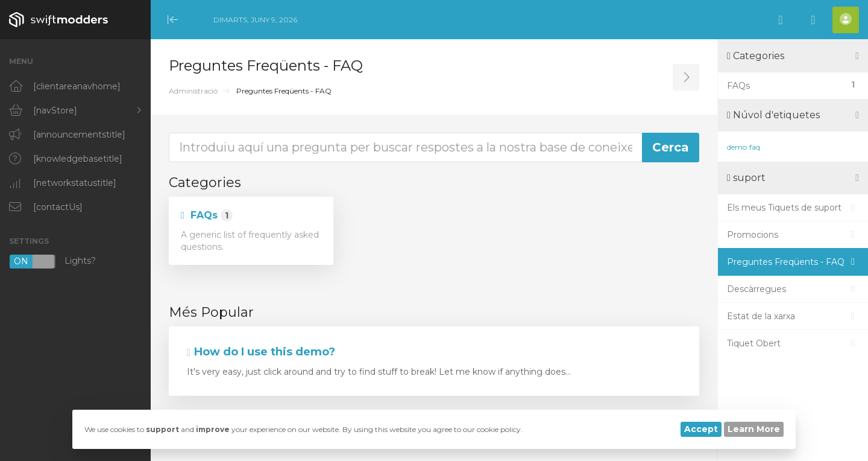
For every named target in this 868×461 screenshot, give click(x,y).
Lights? (52, 262)
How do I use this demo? (261, 352)
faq (755, 147)
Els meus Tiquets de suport (793, 208)
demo (737, 147)
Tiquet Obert (793, 343)
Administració (193, 91)
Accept (701, 429)
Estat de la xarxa (793, 316)
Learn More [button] (754, 429)
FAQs (207, 216)
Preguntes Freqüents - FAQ (793, 262)
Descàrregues (793, 289)
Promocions (793, 235)
